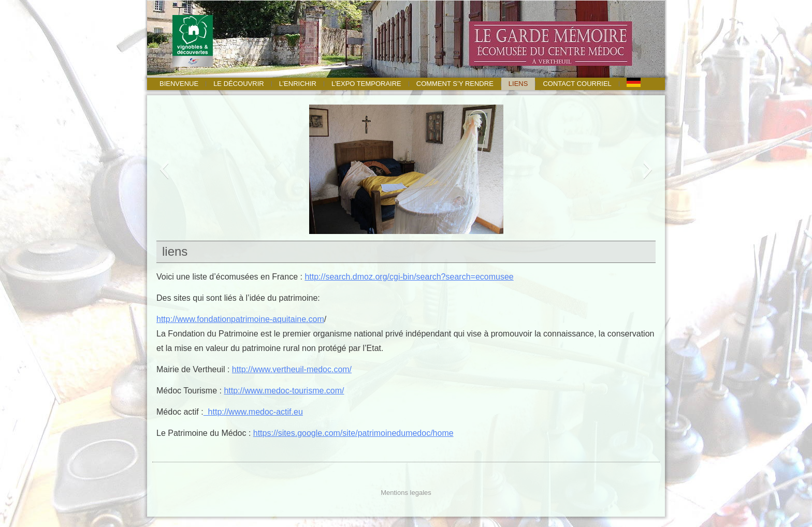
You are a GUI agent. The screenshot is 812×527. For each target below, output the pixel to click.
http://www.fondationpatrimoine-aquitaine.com (240, 319)
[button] (164, 169)
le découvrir (239, 84)
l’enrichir (298, 84)
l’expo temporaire (366, 84)
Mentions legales (406, 493)
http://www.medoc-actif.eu (253, 412)
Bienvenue (179, 84)
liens (518, 84)
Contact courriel (577, 84)
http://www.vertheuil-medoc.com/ (292, 369)
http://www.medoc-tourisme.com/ (284, 391)
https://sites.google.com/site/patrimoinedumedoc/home (353, 433)
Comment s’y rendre (455, 84)
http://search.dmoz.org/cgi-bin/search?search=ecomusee (409, 277)
